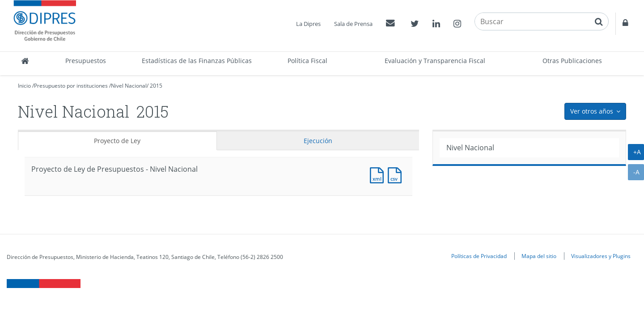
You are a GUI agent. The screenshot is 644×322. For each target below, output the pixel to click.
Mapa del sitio (539, 256)
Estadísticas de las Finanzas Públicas (197, 61)
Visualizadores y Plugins (601, 256)
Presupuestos (86, 61)
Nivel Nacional (129, 86)
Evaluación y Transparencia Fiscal (435, 61)
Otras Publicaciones (572, 61)
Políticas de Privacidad (479, 256)
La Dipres (308, 24)
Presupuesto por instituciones (71, 86)
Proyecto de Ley (117, 141)
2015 (156, 86)
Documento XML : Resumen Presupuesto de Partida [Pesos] (379, 174)
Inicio (24, 86)
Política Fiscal (307, 61)
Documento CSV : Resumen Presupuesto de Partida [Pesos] (397, 174)
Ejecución (318, 141)
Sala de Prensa (353, 24)
